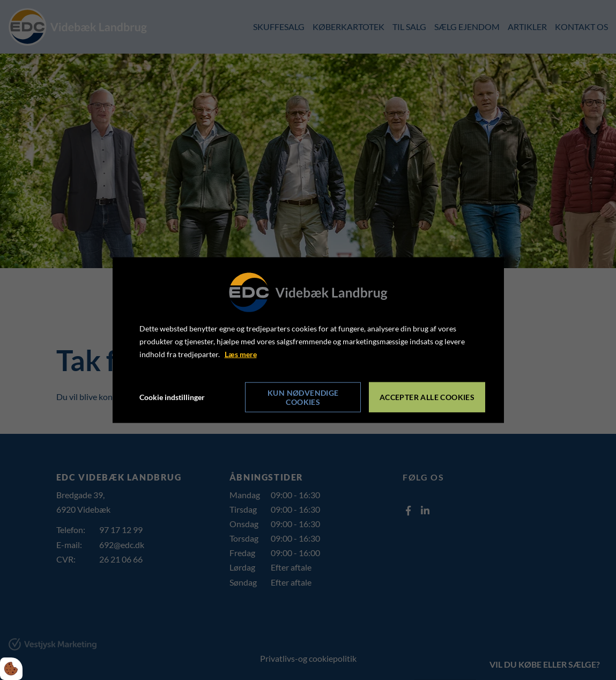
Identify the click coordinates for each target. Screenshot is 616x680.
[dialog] (308, 340)
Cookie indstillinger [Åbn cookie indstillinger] (172, 397)
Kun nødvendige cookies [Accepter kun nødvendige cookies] (303, 397)
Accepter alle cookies (427, 397)
